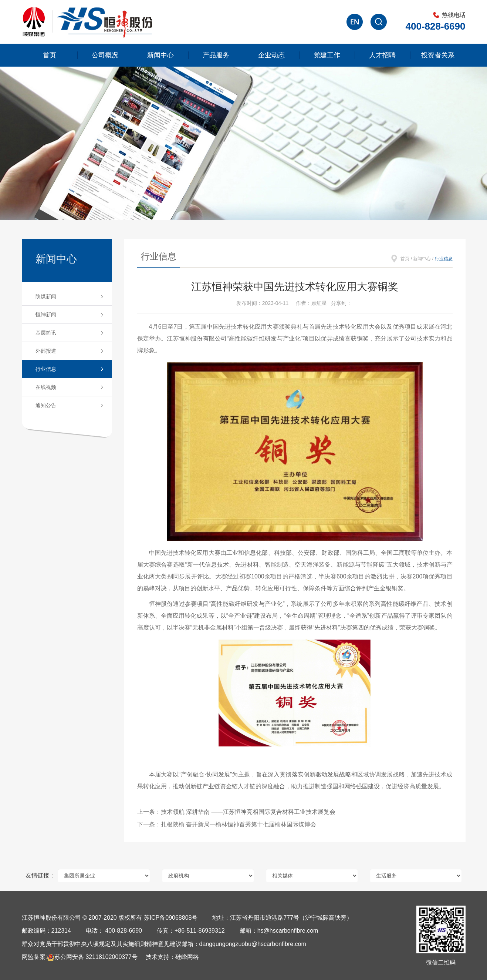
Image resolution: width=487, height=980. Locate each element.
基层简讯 (46, 333)
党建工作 (327, 55)
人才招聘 (382, 55)
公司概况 (105, 55)
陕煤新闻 (46, 296)
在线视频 (46, 387)
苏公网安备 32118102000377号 (92, 957)
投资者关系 (438, 55)
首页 (50, 55)
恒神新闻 (46, 315)
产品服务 (216, 55)
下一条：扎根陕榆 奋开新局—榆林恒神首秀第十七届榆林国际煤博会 (227, 824)
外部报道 (46, 351)
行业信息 (46, 369)
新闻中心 (160, 55)
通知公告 (46, 405)
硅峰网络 (187, 957)
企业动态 (271, 55)
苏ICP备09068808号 (171, 918)
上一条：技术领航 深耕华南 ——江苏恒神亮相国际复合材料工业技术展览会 (236, 812)
